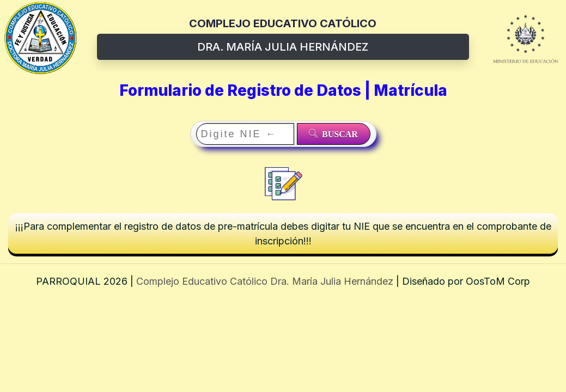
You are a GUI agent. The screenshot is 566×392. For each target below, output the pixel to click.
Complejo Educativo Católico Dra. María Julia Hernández (266, 281)
